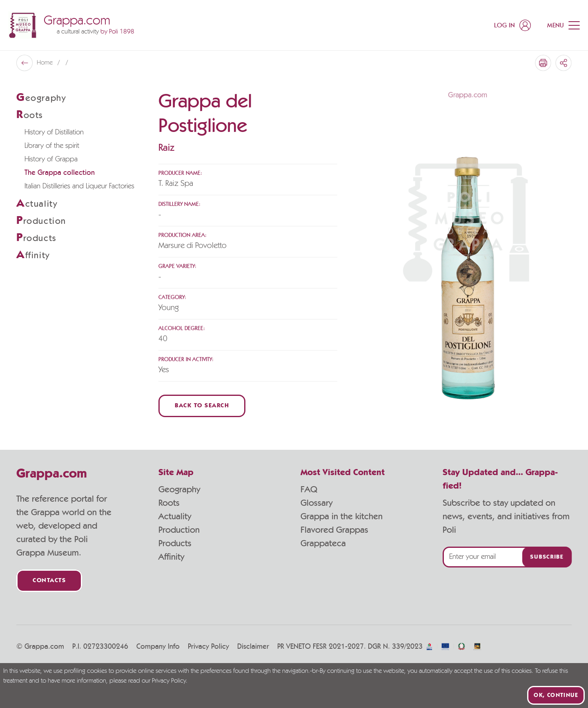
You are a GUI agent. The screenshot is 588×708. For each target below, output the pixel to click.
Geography (179, 489)
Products (175, 543)
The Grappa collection (60, 173)
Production (179, 530)
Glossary (316, 503)
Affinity (171, 557)
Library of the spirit (52, 146)
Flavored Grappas (334, 530)
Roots (169, 503)
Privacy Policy (208, 647)
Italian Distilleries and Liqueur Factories (79, 186)
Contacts (49, 581)
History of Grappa (51, 159)
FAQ (309, 489)
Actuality (175, 516)
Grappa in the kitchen (342, 516)
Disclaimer (253, 647)
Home (46, 63)
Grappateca (323, 543)
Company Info (158, 647)
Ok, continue (556, 695)
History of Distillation (54, 132)
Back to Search (202, 406)
